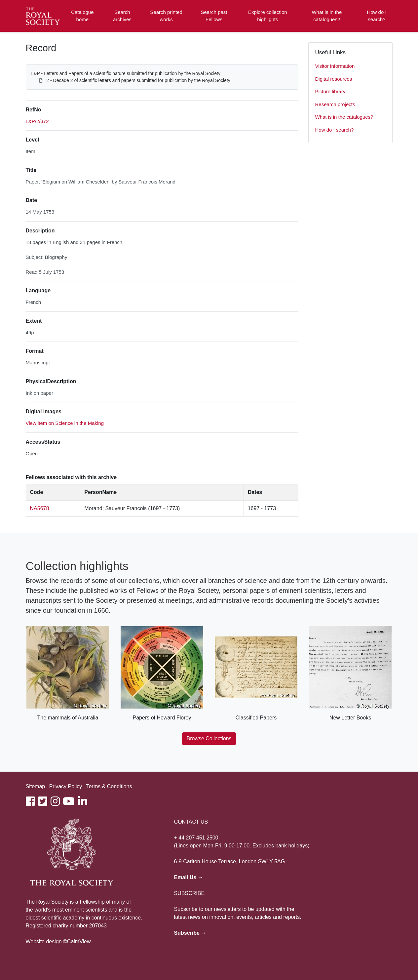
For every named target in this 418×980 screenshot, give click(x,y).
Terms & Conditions (109, 786)
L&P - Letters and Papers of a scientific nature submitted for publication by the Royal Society (126, 73)
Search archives (122, 16)
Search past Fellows (214, 16)
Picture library (330, 91)
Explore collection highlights (268, 16)
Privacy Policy (66, 786)
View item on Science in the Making (65, 423)
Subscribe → (190, 933)
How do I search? (377, 16)
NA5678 (40, 508)
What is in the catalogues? (327, 16)
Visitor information (335, 66)
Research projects (335, 104)
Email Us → (189, 877)
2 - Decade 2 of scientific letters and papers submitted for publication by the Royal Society (138, 80)
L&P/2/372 (37, 121)
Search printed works (166, 16)
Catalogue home (82, 16)
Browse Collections (209, 738)
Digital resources (334, 79)
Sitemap (36, 786)
